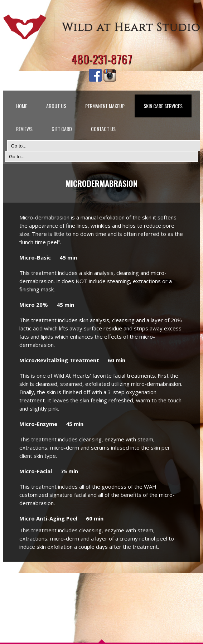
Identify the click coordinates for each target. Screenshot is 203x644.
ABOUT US (56, 106)
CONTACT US (103, 129)
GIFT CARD (62, 129)
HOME (22, 106)
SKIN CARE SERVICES (163, 106)
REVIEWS (24, 129)
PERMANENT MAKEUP (105, 106)
